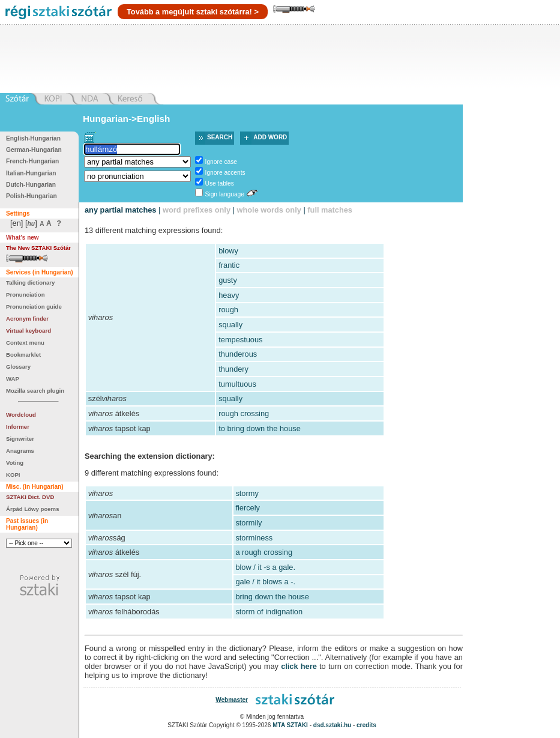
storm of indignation (269, 612)
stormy (247, 493)
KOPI (13, 475)
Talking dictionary (30, 283)
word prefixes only (197, 210)
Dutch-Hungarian (31, 185)
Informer (18, 427)
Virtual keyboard (29, 331)
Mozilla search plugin (35, 391)
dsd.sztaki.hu (332, 725)
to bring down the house (260, 428)
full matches (330, 210)
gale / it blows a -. (265, 582)
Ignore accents (225, 173)
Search (220, 137)
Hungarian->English (127, 119)
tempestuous (240, 340)
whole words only (269, 210)
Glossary (18, 367)
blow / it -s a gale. (265, 567)
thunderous (238, 354)
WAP (13, 379)
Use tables (220, 183)
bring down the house (272, 597)
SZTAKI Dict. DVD (30, 497)
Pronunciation (26, 295)
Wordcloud (21, 415)
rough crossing (244, 413)
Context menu (25, 343)
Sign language (225, 194)
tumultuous (237, 384)
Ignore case (221, 162)
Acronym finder (27, 319)
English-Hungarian (33, 138)
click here (299, 666)
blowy (228, 251)
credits (366, 725)
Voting (15, 463)
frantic (229, 265)
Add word (270, 137)
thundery (233, 369)
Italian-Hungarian (31, 173)
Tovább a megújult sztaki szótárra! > (193, 12)
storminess (254, 538)
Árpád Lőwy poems (33, 509)
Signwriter (20, 439)
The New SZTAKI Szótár (38, 248)
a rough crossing (264, 552)
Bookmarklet (23, 355)
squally (230, 325)
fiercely (248, 508)
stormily (248, 523)
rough (228, 310)
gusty (228, 280)
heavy (229, 295)
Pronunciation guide (34, 307)
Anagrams (20, 451)
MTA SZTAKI (290, 725)
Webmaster (232, 700)
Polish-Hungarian (32, 196)
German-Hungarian (34, 150)
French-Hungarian (32, 161)
